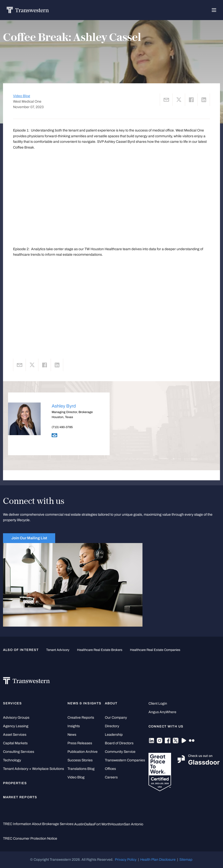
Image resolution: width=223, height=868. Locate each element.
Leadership (114, 735)
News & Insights (84, 703)
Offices (110, 769)
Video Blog (22, 96)
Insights (74, 726)
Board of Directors (119, 743)
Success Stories (80, 760)
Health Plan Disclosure (158, 860)
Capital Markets (15, 743)
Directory (112, 726)
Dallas (89, 824)
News (72, 735)
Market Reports (20, 797)
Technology (12, 760)
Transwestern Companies (125, 760)
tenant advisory (58, 650)
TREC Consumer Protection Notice (30, 839)
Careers (111, 777)
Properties (15, 783)
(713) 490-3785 (62, 427)
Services (12, 703)
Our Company (116, 718)
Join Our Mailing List (29, 538)
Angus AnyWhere (162, 712)
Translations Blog (81, 769)
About (111, 703)
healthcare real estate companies (155, 650)
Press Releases (80, 743)
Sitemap (186, 860)
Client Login (158, 704)
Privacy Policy (126, 860)
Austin (79, 824)
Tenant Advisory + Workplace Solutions (33, 769)
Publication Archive (83, 752)
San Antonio (134, 824)
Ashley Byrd (64, 406)
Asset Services (15, 735)
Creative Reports (81, 718)
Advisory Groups (16, 718)
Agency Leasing (16, 726)
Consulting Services (19, 752)
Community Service (120, 752)
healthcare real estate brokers (100, 650)
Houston (117, 824)
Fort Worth (102, 824)
